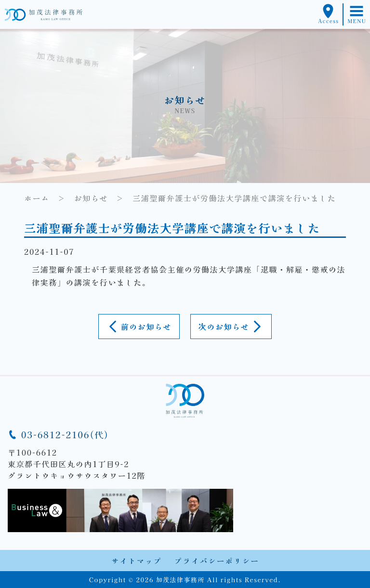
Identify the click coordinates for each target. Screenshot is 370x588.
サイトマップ (136, 561)
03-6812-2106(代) (58, 434)
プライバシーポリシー (217, 561)
